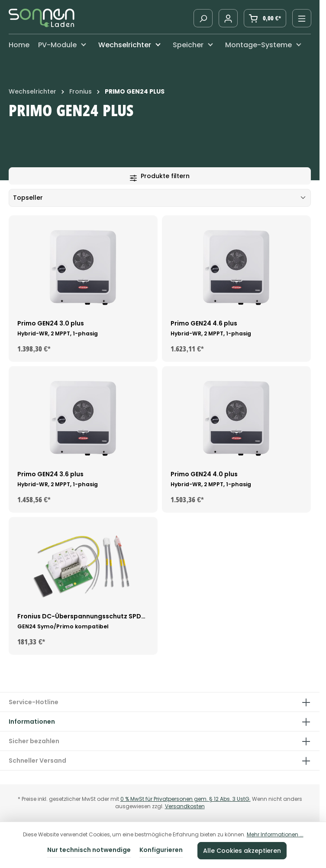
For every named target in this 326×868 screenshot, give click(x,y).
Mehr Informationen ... (275, 834)
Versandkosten (185, 806)
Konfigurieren (161, 850)
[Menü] (302, 18)
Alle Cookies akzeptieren (242, 851)
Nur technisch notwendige (89, 850)
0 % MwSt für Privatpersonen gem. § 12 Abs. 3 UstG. (186, 799)
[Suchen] (203, 18)
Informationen (32, 722)
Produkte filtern (160, 176)
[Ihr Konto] (228, 18)
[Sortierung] (160, 198)
